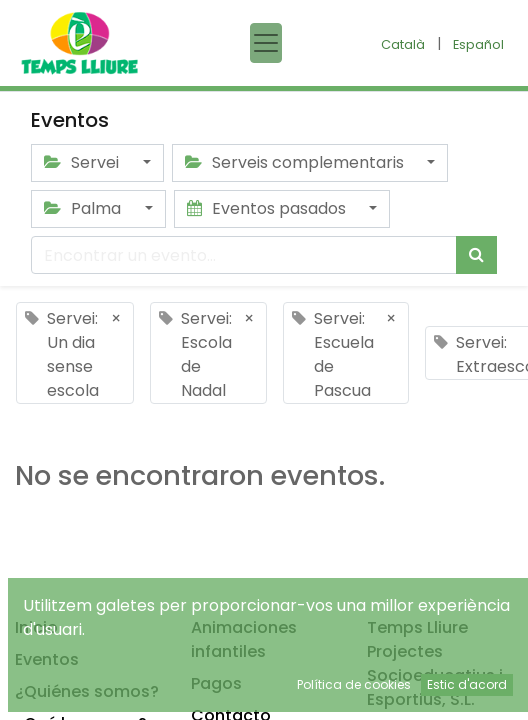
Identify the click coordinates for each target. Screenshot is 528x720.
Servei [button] (83, 162)
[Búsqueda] (476, 255)
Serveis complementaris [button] (296, 162)
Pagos (216, 683)
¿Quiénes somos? (87, 691)
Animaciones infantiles (244, 639)
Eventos (47, 659)
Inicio (36, 627)
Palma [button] (84, 208)
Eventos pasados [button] (268, 208)
